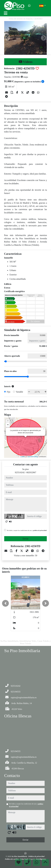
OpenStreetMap (33, 457)
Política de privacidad (37, 856)
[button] (5, 603)
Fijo (9, 392)
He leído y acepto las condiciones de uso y (27, 530)
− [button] (8, 425)
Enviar (26, 539)
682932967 (31, 472)
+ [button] (8, 421)
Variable (19, 392)
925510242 (20, 472)
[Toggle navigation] (6, 13)
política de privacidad (40, 530)
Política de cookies (12, 859)
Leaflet (23, 457)
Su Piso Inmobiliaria (20, 856)
